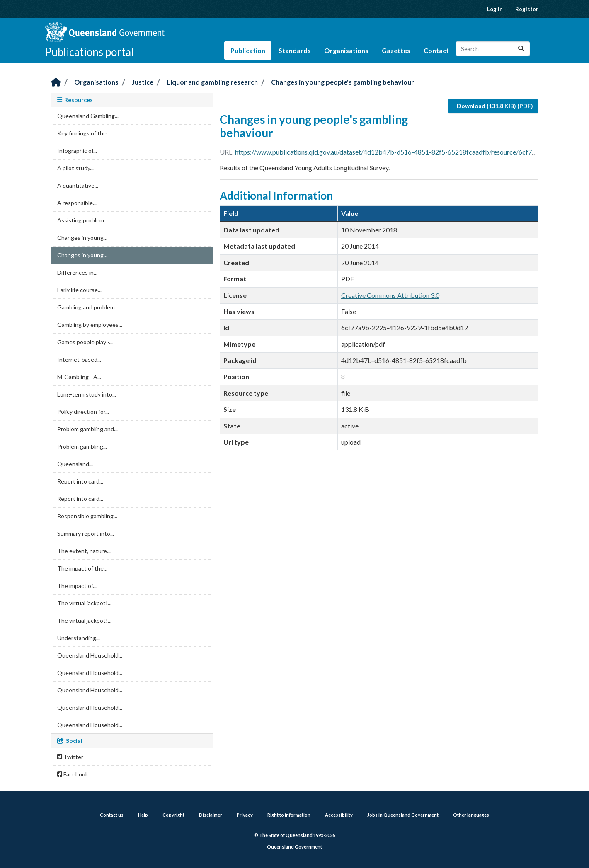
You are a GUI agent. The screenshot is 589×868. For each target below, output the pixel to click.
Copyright (173, 815)
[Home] (56, 83)
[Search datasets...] (493, 49)
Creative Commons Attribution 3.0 (390, 295)
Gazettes (396, 50)
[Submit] (521, 49)
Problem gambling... (82, 446)
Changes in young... (82, 238)
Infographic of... (77, 151)
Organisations (346, 50)
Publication (248, 50)
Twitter (70, 757)
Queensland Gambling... (88, 116)
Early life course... (79, 290)
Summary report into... (86, 533)
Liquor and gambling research (212, 82)
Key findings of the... (84, 133)
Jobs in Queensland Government (403, 815)
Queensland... (75, 464)
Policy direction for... (83, 412)
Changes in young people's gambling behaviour (343, 82)
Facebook (73, 774)
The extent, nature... (84, 551)
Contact (436, 50)
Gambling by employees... (90, 325)
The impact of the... (82, 568)
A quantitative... (78, 185)
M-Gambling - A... (79, 377)
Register (527, 9)
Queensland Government (294, 847)
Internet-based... (79, 359)
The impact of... (77, 586)
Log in (495, 9)
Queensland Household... (90, 655)
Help (143, 815)
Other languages (471, 815)
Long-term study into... (87, 394)
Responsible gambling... (87, 516)
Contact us (112, 815)
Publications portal (89, 52)
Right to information (289, 815)
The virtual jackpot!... (84, 603)
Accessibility (339, 815)
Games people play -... (85, 342)
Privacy (245, 815)
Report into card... (80, 481)
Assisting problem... (82, 220)
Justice (143, 82)
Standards (295, 50)
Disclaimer (211, 815)
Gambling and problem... (88, 307)
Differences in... (77, 272)
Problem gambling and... (87, 429)
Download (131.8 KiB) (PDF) (495, 106)
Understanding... (79, 638)
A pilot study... (75, 168)
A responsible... (77, 203)
